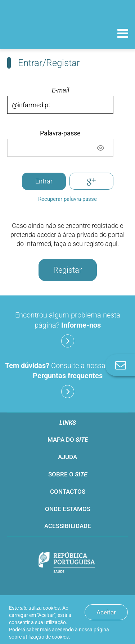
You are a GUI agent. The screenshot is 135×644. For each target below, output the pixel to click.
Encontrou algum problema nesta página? (68, 329)
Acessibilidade (68, 526)
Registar (67, 270)
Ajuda (67, 457)
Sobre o (68, 474)
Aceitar (106, 612)
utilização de (46, 637)
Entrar (44, 181)
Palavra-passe (60, 133)
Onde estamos (68, 509)
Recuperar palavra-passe (67, 199)
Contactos (68, 492)
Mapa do (68, 440)
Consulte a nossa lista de (67, 380)
